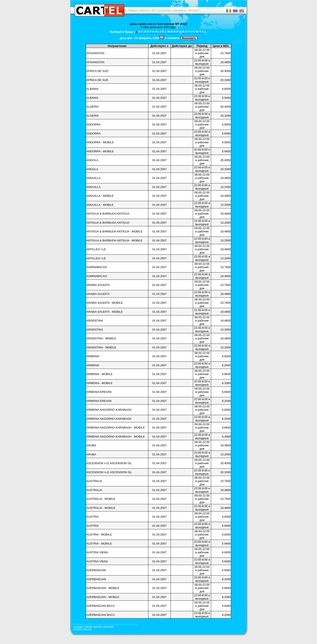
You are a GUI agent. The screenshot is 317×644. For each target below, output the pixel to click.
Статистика (165, 10)
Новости (145, 10)
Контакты (194, 10)
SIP (154, 10)
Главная (133, 10)
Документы (180, 10)
